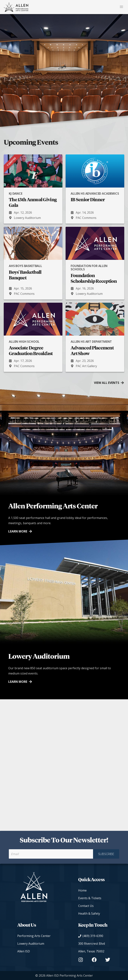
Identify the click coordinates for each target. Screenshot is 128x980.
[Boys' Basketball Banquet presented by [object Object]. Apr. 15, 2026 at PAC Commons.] (33, 263)
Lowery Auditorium (31, 944)
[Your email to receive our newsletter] (51, 854)
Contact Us (86, 906)
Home (82, 890)
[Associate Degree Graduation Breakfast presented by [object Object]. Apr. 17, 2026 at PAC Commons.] (33, 337)
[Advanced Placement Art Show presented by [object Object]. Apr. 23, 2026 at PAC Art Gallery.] (95, 337)
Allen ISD (24, 951)
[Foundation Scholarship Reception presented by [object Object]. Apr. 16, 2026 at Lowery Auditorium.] (95, 263)
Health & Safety (89, 913)
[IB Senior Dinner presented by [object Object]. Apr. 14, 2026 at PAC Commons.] (95, 189)
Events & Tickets (90, 898)
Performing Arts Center (34, 936)
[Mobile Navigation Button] (121, 7)
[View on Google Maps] (94, 947)
